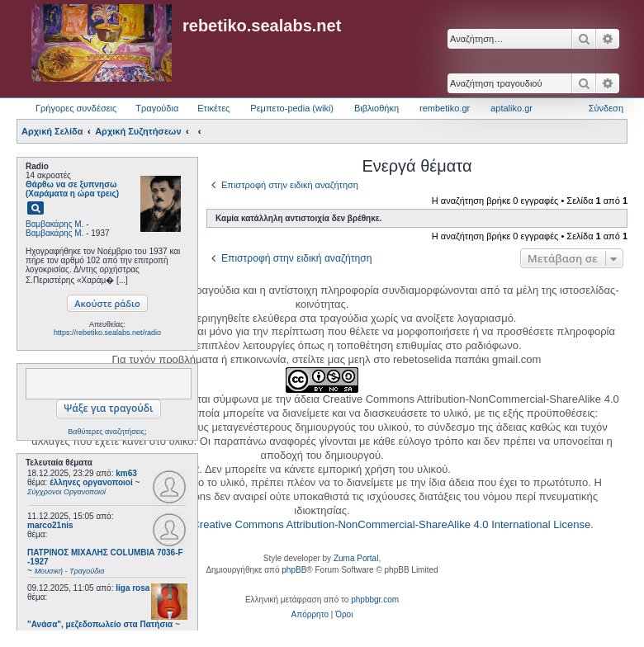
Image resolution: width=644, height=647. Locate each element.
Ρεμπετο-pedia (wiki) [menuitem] (292, 108)
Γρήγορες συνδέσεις (76, 108)
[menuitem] (310, 615)
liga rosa (133, 588)
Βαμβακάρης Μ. (54, 224)
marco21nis (50, 525)
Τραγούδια (157, 108)
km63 (126, 473)
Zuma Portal (356, 558)
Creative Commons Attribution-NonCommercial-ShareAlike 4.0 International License (391, 524)
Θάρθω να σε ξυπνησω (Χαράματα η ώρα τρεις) (72, 189)
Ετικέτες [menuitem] (213, 108)
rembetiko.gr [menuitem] (445, 108)
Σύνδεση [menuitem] (606, 108)
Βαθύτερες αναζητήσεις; (107, 432)
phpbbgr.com (375, 600)
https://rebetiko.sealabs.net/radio (107, 333)
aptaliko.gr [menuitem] (511, 108)
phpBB (294, 570)
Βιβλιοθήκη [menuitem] (376, 108)
